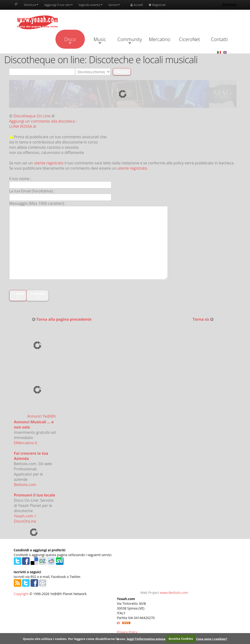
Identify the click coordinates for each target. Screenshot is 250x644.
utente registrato (49, 163)
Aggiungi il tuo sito (58, 5)
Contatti (219, 39)
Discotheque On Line (32, 116)
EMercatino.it (26, 443)
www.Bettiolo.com (174, 593)
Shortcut (31, 5)
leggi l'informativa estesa (146, 639)
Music (100, 40)
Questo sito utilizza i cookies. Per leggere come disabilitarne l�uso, (74, 639)
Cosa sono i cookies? (212, 639)
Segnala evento (91, 5)
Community (130, 40)
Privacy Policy (127, 632)
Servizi (114, 5)
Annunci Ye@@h (42, 416)
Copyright (21, 594)
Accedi (137, 5)
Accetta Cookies (181, 639)
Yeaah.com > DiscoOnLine (25, 519)
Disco (70, 40)
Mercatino (160, 39)
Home (229, 5)
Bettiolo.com (25, 485)
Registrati (157, 5)
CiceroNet (189, 39)
